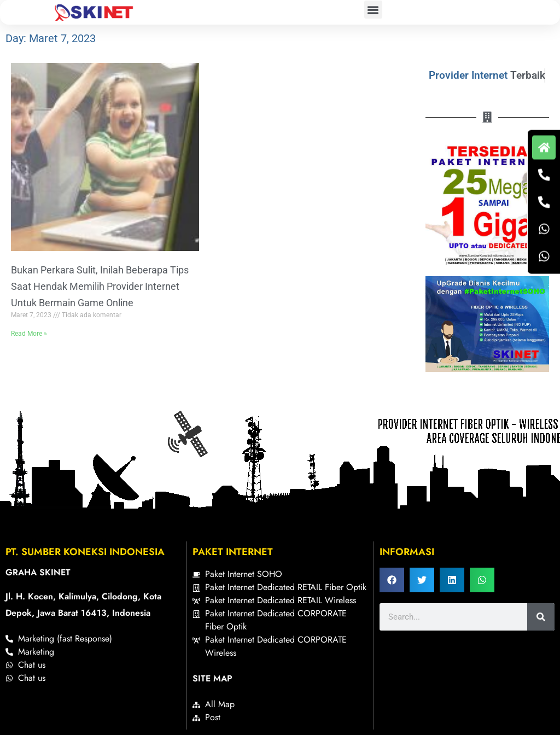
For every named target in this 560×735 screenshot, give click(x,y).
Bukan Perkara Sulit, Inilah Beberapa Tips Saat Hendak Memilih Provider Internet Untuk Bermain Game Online (100, 286)
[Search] (541, 617)
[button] (373, 10)
